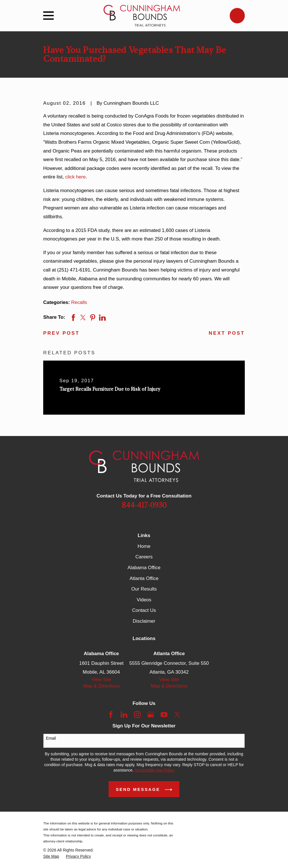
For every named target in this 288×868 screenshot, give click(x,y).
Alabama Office (144, 568)
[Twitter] (177, 715)
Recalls (79, 302)
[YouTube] (164, 715)
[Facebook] (111, 715)
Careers (144, 557)
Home (144, 546)
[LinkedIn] (124, 715)
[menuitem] (51, 856)
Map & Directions (101, 686)
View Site (101, 679)
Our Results (144, 589)
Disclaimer (144, 621)
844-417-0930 (144, 505)
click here (75, 177)
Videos (144, 600)
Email (51, 738)
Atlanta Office (144, 578)
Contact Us (144, 610)
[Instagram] (137, 715)
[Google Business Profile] (151, 715)
